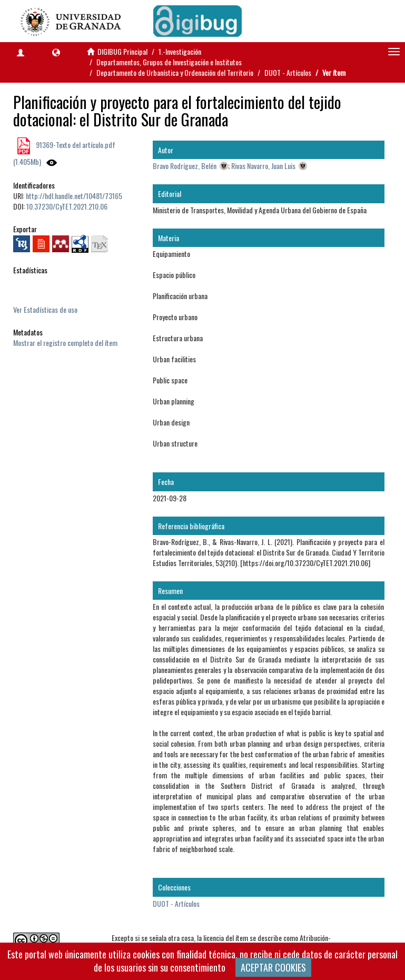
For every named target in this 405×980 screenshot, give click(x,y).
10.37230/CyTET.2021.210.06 (67, 206)
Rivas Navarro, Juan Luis (263, 166)
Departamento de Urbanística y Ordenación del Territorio (175, 72)
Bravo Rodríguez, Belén (185, 166)
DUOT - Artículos (288, 72)
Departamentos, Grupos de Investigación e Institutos (169, 62)
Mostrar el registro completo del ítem (65, 343)
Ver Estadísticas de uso (45, 309)
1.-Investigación (180, 51)
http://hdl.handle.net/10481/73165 (74, 196)
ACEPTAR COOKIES (273, 967)
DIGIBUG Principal (122, 51)
